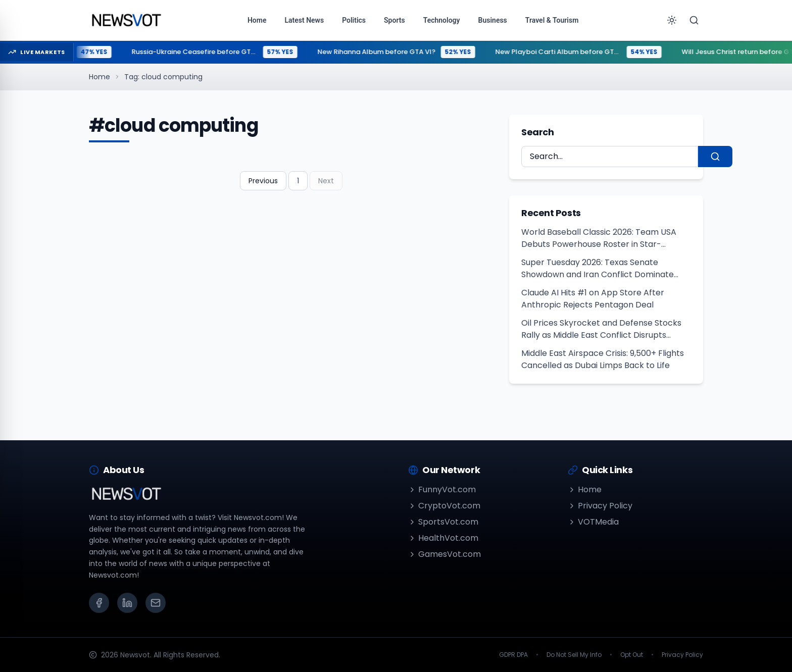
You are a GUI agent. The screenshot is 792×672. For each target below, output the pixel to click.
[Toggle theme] (672, 20)
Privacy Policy (600, 506)
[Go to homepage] (126, 20)
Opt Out (632, 655)
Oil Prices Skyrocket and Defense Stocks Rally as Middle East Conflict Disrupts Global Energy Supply (601, 329)
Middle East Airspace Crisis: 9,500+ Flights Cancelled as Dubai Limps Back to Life (603, 359)
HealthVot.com (443, 538)
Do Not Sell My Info (574, 655)
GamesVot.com (444, 554)
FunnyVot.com (442, 489)
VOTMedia (593, 522)
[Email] (156, 603)
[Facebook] (99, 603)
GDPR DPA (513, 655)
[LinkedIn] (127, 603)
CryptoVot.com (444, 506)
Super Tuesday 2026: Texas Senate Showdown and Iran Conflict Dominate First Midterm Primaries (598, 269)
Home (100, 77)
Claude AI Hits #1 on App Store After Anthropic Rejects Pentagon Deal (593, 299)
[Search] (694, 20)
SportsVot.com (443, 522)
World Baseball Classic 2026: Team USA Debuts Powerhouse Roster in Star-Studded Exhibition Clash (599, 238)
